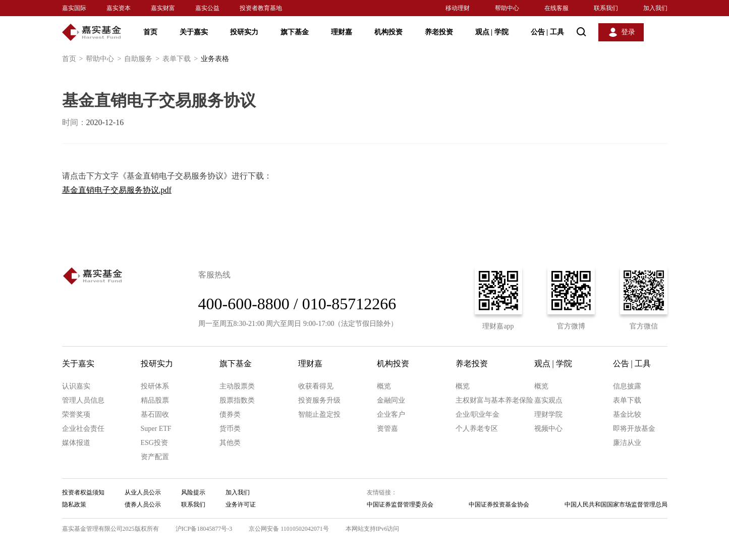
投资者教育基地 (261, 8)
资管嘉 (387, 429)
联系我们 (606, 8)
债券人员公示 (143, 505)
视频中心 (548, 429)
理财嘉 (342, 32)
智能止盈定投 (319, 414)
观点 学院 (492, 32)
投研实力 (244, 32)
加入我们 (655, 8)
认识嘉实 (76, 386)
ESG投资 (154, 443)
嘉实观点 (548, 400)
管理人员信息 (83, 400)
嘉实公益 (207, 8)
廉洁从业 (627, 443)
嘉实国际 (74, 8)
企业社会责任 (83, 429)
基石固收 (155, 414)
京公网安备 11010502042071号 (289, 529)
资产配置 (155, 457)
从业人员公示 (143, 492)
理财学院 (548, 414)
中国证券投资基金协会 (499, 505)
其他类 (230, 443)
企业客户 (391, 414)
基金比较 (627, 414)
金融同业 (391, 400)
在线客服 (556, 8)
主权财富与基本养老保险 (494, 400)
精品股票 (155, 400)
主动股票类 (237, 386)
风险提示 (193, 492)
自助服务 (143, 59)
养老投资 (439, 32)
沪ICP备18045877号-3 (204, 529)
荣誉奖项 (76, 414)
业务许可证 (241, 505)
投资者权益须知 (83, 492)
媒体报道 (76, 443)
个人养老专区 (477, 429)
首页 (150, 32)
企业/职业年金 (478, 414)
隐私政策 (74, 505)
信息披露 (627, 386)
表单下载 (182, 59)
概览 (384, 386)
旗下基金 (295, 32)
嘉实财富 (163, 8)
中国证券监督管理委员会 (400, 505)
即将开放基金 (634, 429)
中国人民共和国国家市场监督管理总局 (616, 505)
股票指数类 (237, 400)
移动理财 (458, 8)
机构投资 (388, 32)
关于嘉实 (194, 32)
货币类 (230, 429)
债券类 (230, 414)
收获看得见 (316, 386)
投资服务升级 (319, 400)
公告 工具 (547, 32)
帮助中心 (507, 8)
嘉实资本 (119, 8)
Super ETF (156, 429)
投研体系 (155, 386)
